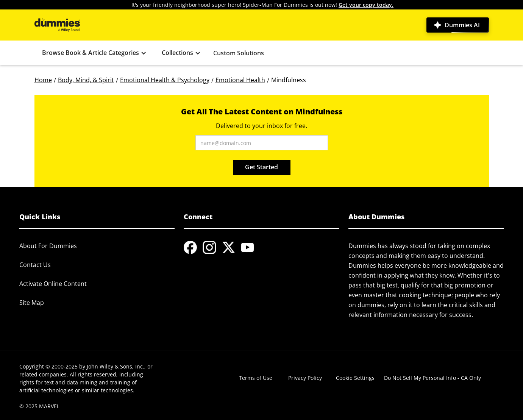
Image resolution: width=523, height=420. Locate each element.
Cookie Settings (355, 378)
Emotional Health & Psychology (165, 80)
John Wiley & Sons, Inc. (116, 366)
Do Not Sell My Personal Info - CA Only (432, 378)
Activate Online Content (53, 284)
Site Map (32, 303)
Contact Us (35, 265)
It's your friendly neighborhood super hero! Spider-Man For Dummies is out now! (262, 5)
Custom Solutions (239, 53)
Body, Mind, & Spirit (86, 80)
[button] (94, 53)
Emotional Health (240, 80)
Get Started (261, 167)
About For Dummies (48, 246)
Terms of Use (256, 378)
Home (43, 80)
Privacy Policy (305, 378)
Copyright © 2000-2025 (48, 366)
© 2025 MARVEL (39, 406)
